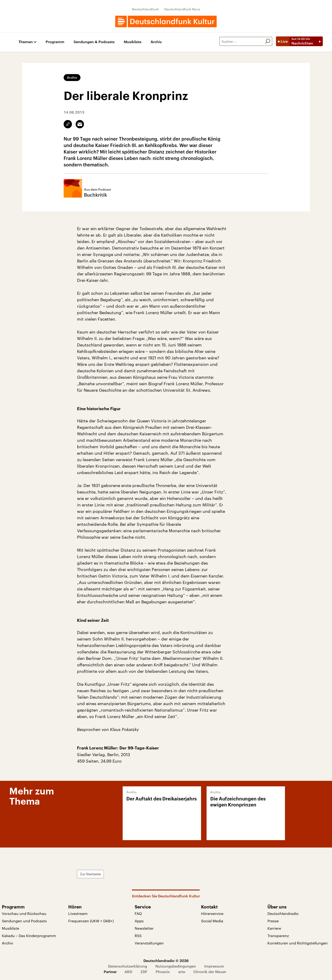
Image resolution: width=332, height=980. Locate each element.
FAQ (138, 913)
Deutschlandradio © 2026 (166, 960)
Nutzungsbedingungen (176, 966)
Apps (139, 921)
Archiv (156, 42)
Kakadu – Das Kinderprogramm (29, 936)
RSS (138, 936)
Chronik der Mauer (210, 972)
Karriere (274, 928)
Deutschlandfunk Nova (182, 9)
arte (182, 972)
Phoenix (163, 972)
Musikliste (133, 42)
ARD (128, 972)
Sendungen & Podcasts (94, 42)
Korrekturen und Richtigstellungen (298, 943)
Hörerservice (212, 913)
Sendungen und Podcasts (24, 921)
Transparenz (278, 936)
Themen (26, 42)
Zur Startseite (90, 874)
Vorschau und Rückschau (24, 913)
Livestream (78, 913)
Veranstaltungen (149, 943)
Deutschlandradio (283, 913)
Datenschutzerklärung (128, 966)
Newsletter (144, 928)
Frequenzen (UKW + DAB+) (91, 921)
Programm (55, 42)
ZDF (144, 972)
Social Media (212, 921)
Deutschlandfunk (145, 9)
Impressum (214, 966)
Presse (273, 921)
